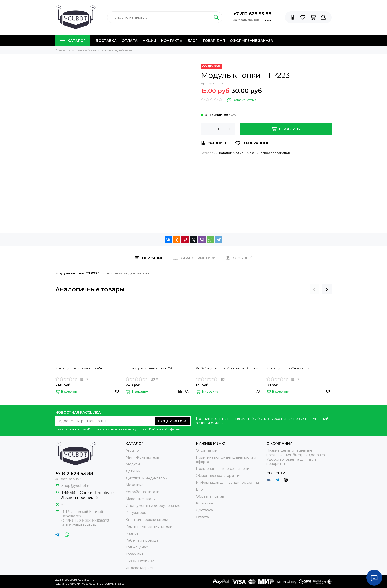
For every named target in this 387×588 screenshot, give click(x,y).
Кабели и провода (142, 540)
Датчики (133, 471)
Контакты (172, 41)
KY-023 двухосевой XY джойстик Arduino (227, 368)
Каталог (73, 41)
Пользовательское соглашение (224, 469)
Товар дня (214, 41)
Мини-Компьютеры (143, 457)
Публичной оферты (165, 429)
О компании (207, 450)
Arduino (132, 450)
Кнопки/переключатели (147, 520)
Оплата (130, 41)
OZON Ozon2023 (141, 561)
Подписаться (173, 421)
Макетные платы (140, 499)
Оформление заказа (252, 41)
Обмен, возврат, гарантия (219, 476)
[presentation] (314, 289)
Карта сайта (86, 580)
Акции (149, 41)
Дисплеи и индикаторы (146, 478)
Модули (239, 153)
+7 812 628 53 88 (252, 14)
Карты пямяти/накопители (149, 526)
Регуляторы (136, 513)
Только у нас (137, 547)
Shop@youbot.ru (76, 486)
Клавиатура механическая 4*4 (79, 368)
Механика (135, 485)
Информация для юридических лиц (228, 483)
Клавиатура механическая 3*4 (149, 368)
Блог (193, 41)
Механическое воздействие (269, 153)
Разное (132, 533)
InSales (120, 584)
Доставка (106, 41)
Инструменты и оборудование (153, 506)
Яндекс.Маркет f (141, 568)
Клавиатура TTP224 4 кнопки (289, 368)
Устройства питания (144, 492)
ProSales (87, 584)
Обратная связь (210, 496)
